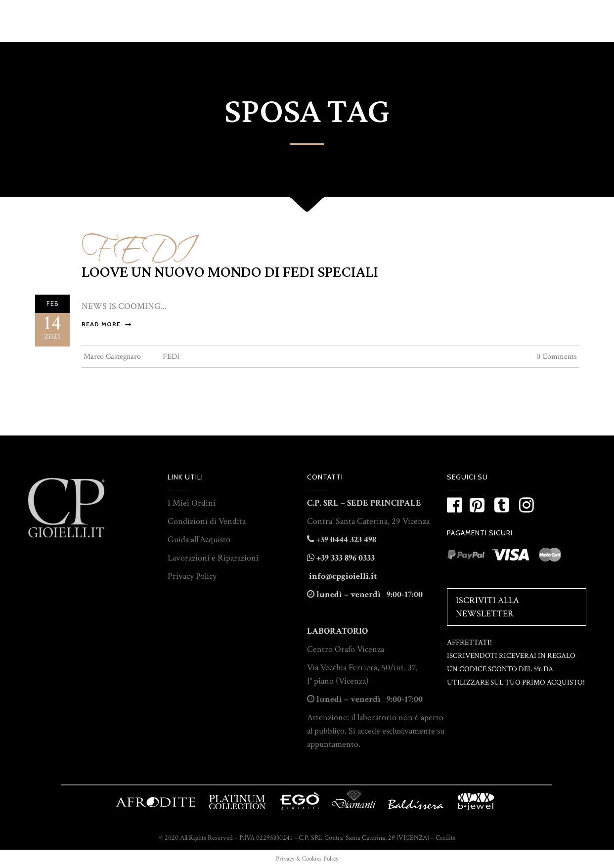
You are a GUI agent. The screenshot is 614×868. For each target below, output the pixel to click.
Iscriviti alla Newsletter (487, 607)
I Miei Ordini (192, 503)
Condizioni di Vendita (207, 521)
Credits (445, 838)
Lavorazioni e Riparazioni (213, 558)
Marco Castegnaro (112, 357)
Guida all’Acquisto (199, 540)
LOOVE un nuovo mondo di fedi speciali (230, 272)
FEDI (137, 244)
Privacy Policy (192, 576)
